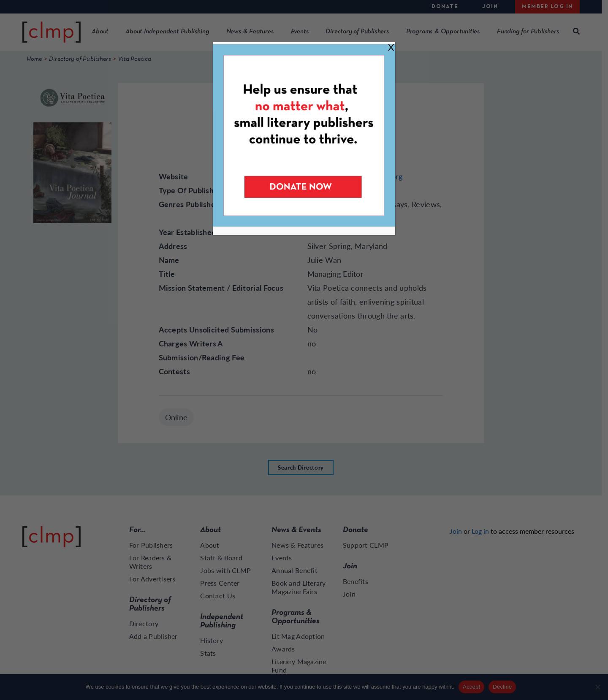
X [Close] (391, 47)
